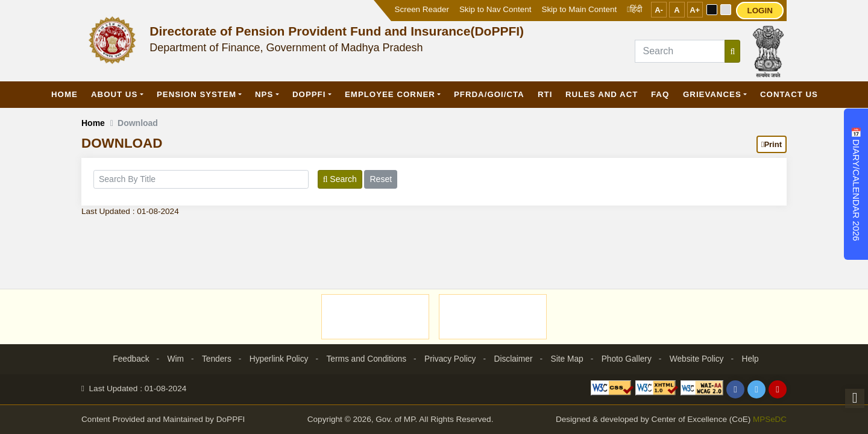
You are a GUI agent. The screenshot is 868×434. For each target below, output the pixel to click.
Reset (381, 179)
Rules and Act (602, 94)
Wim (172, 359)
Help (755, 359)
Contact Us (789, 94)
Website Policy (700, 359)
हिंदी (634, 9)
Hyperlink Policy (277, 359)
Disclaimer (514, 359)
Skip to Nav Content (495, 9)
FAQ (660, 94)
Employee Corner (390, 94)
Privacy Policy (451, 359)
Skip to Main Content (579, 9)
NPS (264, 94)
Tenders (213, 359)
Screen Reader (422, 9)
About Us (114, 94)
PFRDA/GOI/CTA (489, 94)
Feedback (126, 359)
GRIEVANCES (712, 94)
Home (64, 94)
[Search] (680, 51)
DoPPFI (309, 94)
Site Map (569, 359)
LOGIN (760, 11)
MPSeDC (769, 420)
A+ (695, 10)
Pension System (197, 94)
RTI (545, 94)
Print (772, 144)
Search (340, 179)
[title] (201, 179)
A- (659, 10)
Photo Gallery (629, 359)
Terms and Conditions (365, 359)
